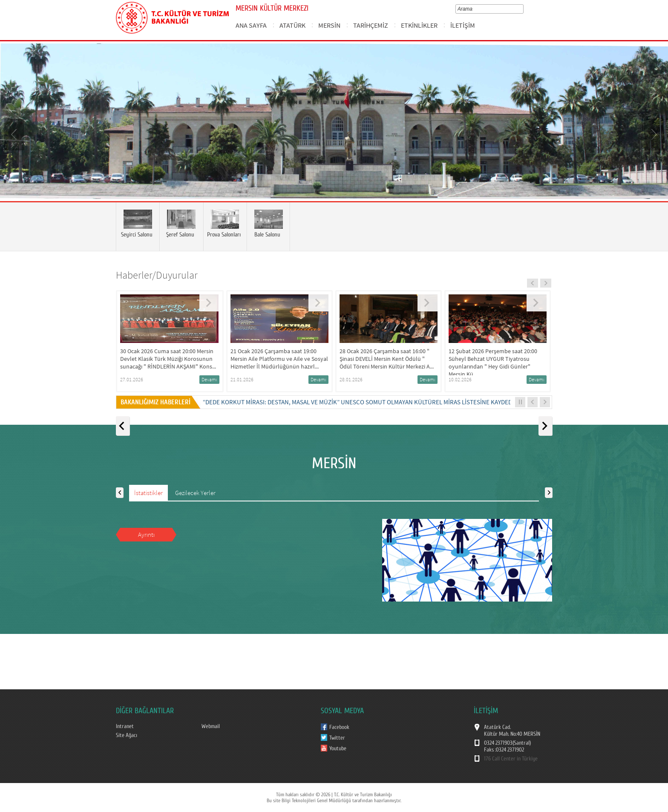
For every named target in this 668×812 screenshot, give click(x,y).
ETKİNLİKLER (419, 25)
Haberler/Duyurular (157, 275)
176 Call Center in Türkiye (511, 759)
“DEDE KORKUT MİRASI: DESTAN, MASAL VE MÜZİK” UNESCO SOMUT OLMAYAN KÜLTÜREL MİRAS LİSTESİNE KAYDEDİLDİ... (365, 402)
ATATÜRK (292, 25)
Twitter (337, 738)
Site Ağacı (127, 735)
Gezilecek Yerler (195, 493)
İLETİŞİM (463, 25)
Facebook (339, 727)
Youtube (338, 749)
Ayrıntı (146, 534)
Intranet (125, 726)
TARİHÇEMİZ (371, 25)
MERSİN (329, 25)
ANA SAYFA (251, 25)
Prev (15, 134)
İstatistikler (148, 493)
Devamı (209, 379)
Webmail (211, 726)
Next (653, 134)
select (523, 9)
